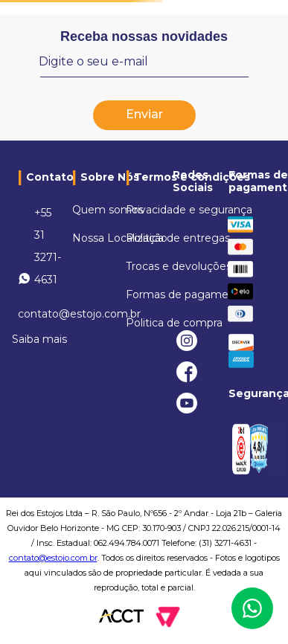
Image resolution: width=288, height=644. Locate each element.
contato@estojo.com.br (53, 558)
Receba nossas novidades (144, 36)
